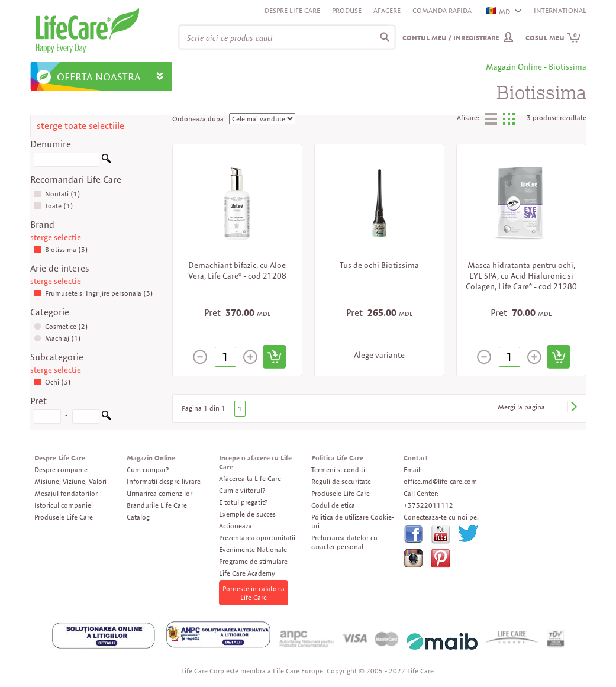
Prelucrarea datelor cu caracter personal (344, 542)
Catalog (138, 517)
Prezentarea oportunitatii (257, 538)
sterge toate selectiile (80, 126)
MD (499, 12)
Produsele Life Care (64, 517)
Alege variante (379, 355)
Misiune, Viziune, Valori (70, 481)
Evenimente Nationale (253, 549)
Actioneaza (236, 526)
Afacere (387, 10)
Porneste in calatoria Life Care (254, 593)
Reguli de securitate (341, 481)
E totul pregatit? (243, 502)
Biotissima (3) (61, 249)
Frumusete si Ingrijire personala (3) (93, 293)
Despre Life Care (292, 10)
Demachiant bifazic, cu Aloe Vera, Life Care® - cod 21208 (237, 270)
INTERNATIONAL (560, 10)
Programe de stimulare (253, 561)
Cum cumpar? (148, 470)
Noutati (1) (57, 194)
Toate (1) (54, 206)
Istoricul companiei (64, 505)
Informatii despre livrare (164, 481)
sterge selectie (56, 237)
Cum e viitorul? (242, 490)
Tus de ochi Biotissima (379, 265)
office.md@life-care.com (440, 481)
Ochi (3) (52, 382)
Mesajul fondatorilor (66, 493)
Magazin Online (151, 458)
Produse (347, 10)
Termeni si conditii (339, 470)
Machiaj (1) (57, 338)
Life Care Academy (247, 573)
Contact (416, 458)
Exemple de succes (247, 514)
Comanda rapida (442, 10)
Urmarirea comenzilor (159, 493)
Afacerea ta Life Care (250, 478)
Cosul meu (553, 38)
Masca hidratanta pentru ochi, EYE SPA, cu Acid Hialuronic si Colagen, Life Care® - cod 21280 (521, 276)
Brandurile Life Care (157, 505)
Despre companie (61, 470)
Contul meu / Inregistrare (451, 38)
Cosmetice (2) (61, 326)
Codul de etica (333, 505)
